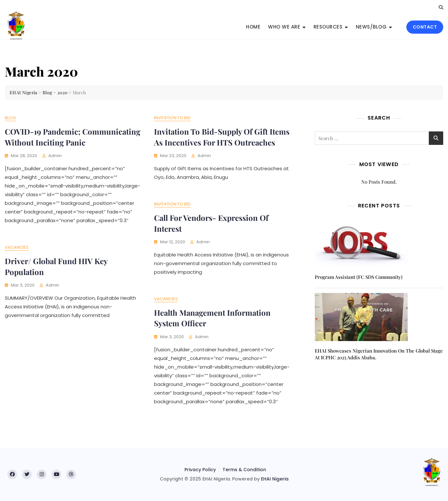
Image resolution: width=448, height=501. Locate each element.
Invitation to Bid (172, 118)
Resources (328, 27)
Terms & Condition (244, 470)
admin (55, 156)
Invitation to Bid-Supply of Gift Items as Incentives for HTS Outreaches (222, 137)
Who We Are (284, 27)
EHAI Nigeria (275, 479)
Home (253, 27)
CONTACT (425, 27)
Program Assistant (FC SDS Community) (359, 277)
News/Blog (371, 27)
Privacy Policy (200, 470)
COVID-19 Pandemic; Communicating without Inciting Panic (73, 137)
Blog (10, 118)
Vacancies (17, 247)
